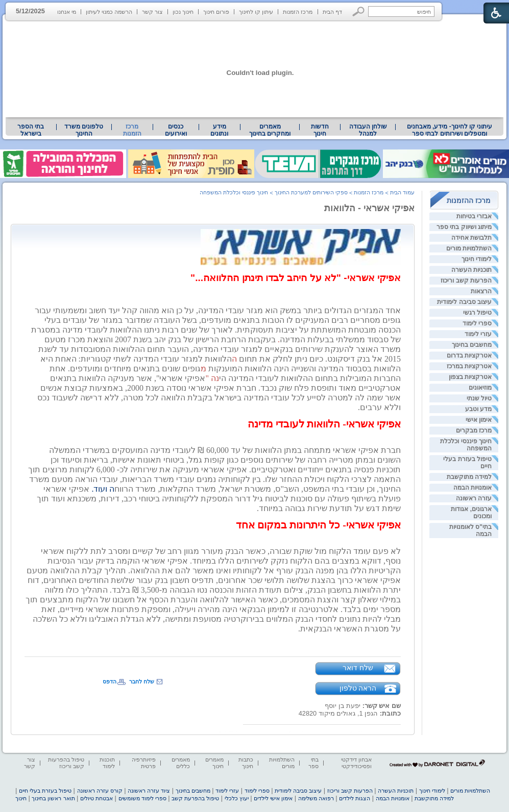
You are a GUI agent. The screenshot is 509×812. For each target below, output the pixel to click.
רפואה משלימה (316, 798)
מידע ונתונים (219, 130)
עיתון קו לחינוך (256, 12)
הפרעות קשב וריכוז (466, 281)
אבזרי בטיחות (474, 216)
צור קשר (152, 12)
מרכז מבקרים (474, 430)
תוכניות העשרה (471, 270)
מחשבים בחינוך (472, 345)
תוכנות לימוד (107, 763)
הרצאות (481, 291)
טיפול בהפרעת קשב (195, 798)
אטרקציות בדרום (469, 356)
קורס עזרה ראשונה (100, 791)
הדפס (110, 681)
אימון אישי (479, 420)
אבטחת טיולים (96, 798)
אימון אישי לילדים (273, 798)
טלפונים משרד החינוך (84, 130)
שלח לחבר (142, 681)
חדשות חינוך (320, 130)
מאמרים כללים (181, 763)
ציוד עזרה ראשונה (149, 791)
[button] (359, 11)
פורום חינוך (216, 12)
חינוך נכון (183, 12)
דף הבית (332, 12)
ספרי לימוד (477, 323)
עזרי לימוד (478, 334)
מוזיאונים (480, 388)
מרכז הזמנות (298, 12)
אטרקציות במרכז (469, 366)
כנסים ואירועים (176, 130)
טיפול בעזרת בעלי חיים (45, 791)
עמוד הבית (402, 192)
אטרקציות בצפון (470, 377)
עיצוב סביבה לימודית (464, 302)
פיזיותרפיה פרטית (144, 763)
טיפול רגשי (477, 313)
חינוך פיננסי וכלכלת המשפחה (234, 192)
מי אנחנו (67, 12)
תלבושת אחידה (471, 238)
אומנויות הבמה (472, 488)
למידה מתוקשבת (469, 477)
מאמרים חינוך (214, 763)
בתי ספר (313, 763)
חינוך (21, 798)
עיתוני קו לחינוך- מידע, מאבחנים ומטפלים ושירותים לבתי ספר (450, 130)
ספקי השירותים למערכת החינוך (311, 192)
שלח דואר (358, 668)
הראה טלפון (358, 688)
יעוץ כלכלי (237, 798)
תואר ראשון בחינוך (53, 798)
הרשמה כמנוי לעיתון (109, 12)
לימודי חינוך (477, 259)
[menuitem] (450, 130)
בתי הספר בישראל (31, 130)
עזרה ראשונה (474, 498)
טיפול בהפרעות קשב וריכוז (66, 763)
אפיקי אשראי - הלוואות (369, 208)
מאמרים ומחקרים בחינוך (270, 130)
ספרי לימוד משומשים (142, 798)
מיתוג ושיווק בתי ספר (464, 227)
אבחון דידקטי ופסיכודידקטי (356, 763)
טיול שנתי (479, 398)
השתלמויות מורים (469, 248)
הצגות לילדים (355, 798)
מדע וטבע (478, 409)
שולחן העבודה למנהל (368, 130)
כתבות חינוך (246, 763)
